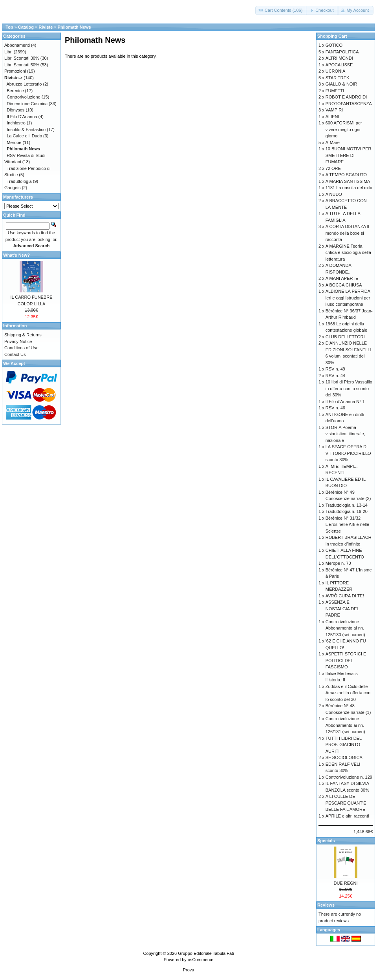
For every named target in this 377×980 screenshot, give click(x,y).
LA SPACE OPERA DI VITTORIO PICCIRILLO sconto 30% (348, 453)
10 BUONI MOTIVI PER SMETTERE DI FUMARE (349, 155)
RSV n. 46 (335, 408)
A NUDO (334, 194)
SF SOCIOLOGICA (344, 757)
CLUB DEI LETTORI (345, 337)
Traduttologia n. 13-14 (347, 505)
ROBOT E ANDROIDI (346, 97)
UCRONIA (336, 71)
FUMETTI (335, 91)
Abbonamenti (17, 45)
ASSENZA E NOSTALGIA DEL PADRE (342, 609)
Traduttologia (19, 181)
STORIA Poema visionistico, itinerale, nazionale (345, 434)
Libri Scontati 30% (22, 58)
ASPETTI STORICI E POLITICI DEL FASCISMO (346, 660)
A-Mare (333, 142)
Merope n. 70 (338, 563)
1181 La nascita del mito (349, 188)
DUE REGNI (345, 883)
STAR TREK (338, 78)
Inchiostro (16, 123)
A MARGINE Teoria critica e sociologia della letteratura (348, 253)
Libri (8, 52)
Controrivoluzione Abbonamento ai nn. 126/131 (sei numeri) (345, 725)
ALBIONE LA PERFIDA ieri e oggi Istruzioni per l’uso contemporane (348, 298)
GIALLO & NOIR (341, 84)
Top (9, 27)
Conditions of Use (21, 348)
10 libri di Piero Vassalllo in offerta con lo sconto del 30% (349, 388)
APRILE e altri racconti (347, 816)
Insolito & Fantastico (26, 130)
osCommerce (200, 960)
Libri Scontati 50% (22, 65)
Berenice (15, 91)
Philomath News (74, 27)
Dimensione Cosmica (27, 104)
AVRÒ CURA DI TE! (345, 596)
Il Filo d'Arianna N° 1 (345, 401)
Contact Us (15, 354)
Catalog (26, 27)
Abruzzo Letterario (24, 84)
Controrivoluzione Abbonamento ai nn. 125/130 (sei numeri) (345, 628)
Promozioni (15, 71)
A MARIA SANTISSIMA (348, 181)
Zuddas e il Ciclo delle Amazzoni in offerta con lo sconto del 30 (348, 693)
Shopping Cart (332, 36)
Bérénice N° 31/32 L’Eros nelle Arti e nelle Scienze (347, 525)
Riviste (46, 27)
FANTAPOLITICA (342, 52)
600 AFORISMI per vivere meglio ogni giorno (344, 129)
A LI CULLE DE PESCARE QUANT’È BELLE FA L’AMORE (346, 803)
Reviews (326, 905)
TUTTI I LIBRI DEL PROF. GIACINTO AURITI (344, 745)
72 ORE (333, 168)
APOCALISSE (339, 65)
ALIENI (332, 117)
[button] (281, 10)
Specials (326, 841)
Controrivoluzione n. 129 (349, 777)
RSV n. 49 (335, 369)
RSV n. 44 (335, 376)
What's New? (16, 255)
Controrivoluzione (24, 97)
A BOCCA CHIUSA (344, 285)
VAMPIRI (334, 110)
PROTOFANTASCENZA (349, 104)
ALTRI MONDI (339, 58)
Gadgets (13, 188)
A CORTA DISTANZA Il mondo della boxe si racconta (347, 233)
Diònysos (16, 110)
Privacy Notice (18, 341)
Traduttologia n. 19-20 (347, 511)
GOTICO (334, 45)
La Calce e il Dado (24, 136)
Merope (14, 142)
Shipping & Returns (23, 335)
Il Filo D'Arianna (22, 117)
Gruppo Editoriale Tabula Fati (206, 953)
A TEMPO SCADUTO (346, 175)
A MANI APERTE (342, 278)
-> (13, 78)
